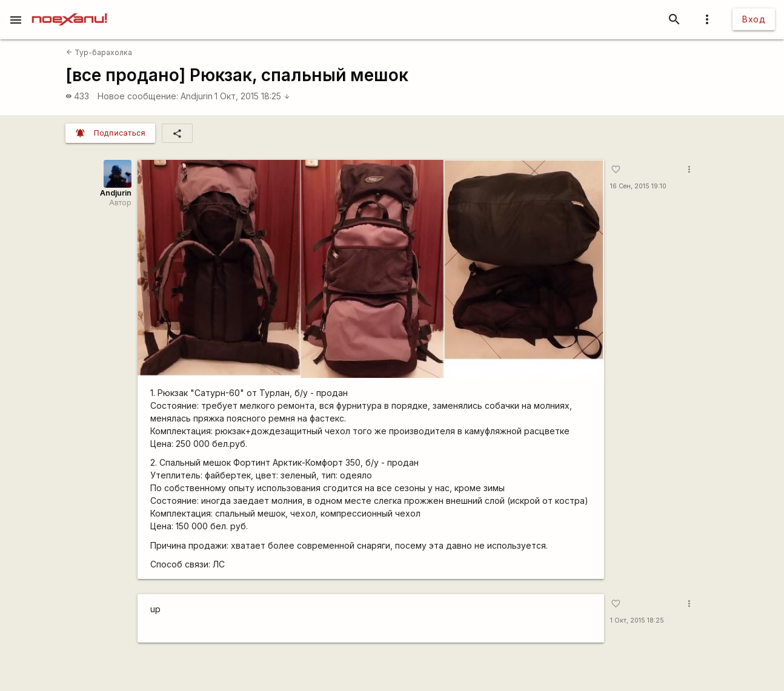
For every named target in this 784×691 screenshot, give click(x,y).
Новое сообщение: (138, 96)
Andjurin (197, 96)
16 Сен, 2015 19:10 (638, 186)
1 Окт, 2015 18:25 (252, 96)
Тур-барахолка (99, 52)
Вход (754, 19)
